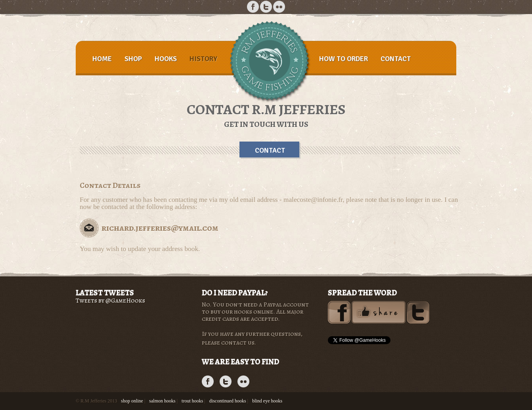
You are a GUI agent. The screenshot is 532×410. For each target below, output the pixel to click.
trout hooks (192, 401)
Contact (396, 59)
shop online (132, 401)
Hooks (166, 59)
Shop (133, 59)
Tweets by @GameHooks (110, 301)
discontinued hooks (228, 401)
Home (102, 59)
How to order (344, 59)
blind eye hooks (267, 401)
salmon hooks (162, 401)
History (203, 59)
